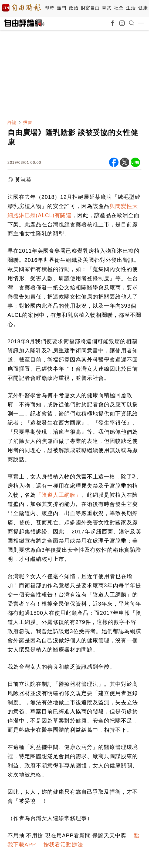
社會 (119, 8)
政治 (74, 8)
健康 (143, 8)
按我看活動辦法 (63, 845)
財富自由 (90, 8)
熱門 (61, 8)
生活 (131, 8)
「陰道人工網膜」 (59, 495)
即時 (49, 8)
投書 (28, 122)
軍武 (106, 8)
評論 (12, 122)
